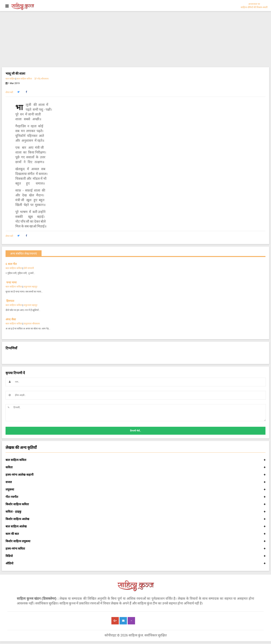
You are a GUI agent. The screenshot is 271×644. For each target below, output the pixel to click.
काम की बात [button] (135, 534)
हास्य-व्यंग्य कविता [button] (135, 549)
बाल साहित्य (10, 79)
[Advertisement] (136, 40)
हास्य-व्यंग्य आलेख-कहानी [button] (135, 475)
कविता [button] (135, 467)
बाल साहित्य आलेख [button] (135, 527)
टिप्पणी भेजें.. (135, 431)
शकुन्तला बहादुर (30, 287)
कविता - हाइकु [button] (135, 512)
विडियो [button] (135, 556)
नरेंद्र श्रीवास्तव (41, 79)
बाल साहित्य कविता (24, 79)
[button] (18, 92)
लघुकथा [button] (135, 490)
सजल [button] (135, 482)
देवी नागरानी (29, 268)
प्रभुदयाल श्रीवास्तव (32, 324)
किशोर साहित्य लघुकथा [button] (135, 541)
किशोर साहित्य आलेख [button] (135, 519)
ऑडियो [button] (135, 563)
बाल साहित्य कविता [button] (135, 460)
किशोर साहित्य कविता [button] (135, 504)
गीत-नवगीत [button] (135, 497)
